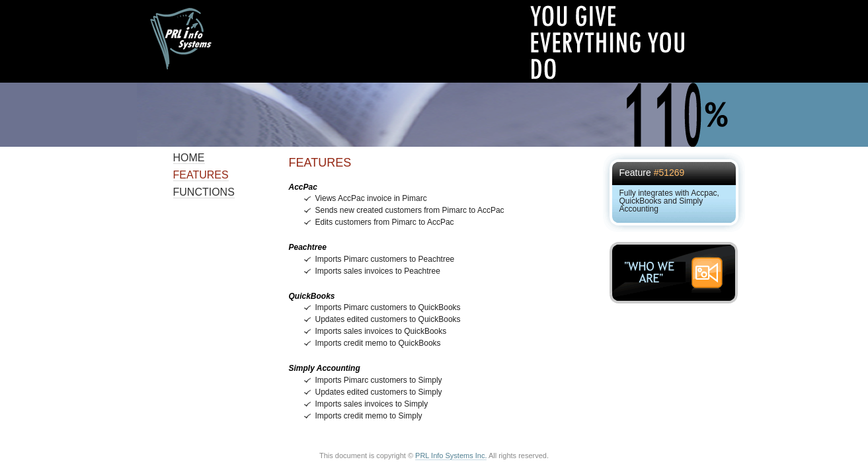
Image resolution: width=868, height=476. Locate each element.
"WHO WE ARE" (677, 273)
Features (201, 175)
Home (189, 158)
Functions (204, 192)
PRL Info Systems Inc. (451, 456)
